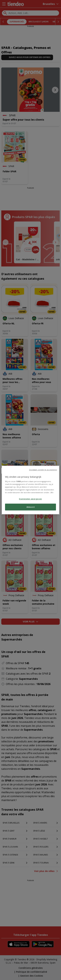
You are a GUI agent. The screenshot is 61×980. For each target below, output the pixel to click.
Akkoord (31, 507)
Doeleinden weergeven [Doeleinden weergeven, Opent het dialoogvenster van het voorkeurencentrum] (30, 499)
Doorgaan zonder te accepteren (43, 470)
